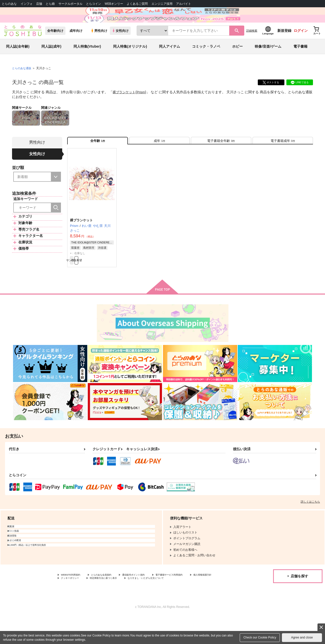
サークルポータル (70, 4)
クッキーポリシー (108, 602)
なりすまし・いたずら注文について (85, 606)
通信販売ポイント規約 (150, 597)
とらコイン (94, 4)
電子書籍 (300, 61)
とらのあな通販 (23, 83)
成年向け (76, 45)
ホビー (237, 61)
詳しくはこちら (310, 524)
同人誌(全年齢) (18, 61)
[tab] (159, 158)
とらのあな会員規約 (111, 597)
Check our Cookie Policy (260, 637)
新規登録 (284, 45)
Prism (143, 107)
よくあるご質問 (137, 4)
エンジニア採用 (162, 4)
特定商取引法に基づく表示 (149, 602)
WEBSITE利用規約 (74, 597)
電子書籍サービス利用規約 (194, 597)
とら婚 (50, 4)
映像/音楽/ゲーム (268, 61)
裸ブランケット (125, 107)
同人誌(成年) (51, 61)
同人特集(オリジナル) (130, 61)
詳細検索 (252, 45)
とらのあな (9, 4)
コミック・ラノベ (206, 61)
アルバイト (184, 4)
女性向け (120, 45)
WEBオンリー (114, 4)
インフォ (27, 4)
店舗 (39, 4)
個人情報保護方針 (73, 602)
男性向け (99, 45)
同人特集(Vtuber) (87, 61)
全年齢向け (55, 45)
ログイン (301, 45)
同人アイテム (170, 61)
